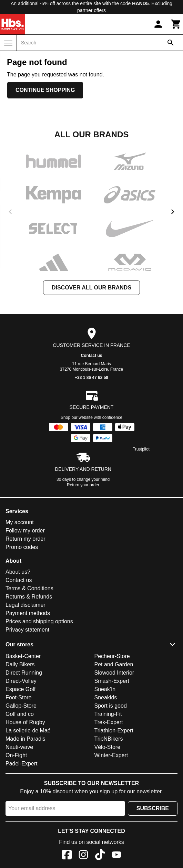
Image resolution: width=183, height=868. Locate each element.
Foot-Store (19, 697)
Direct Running (24, 673)
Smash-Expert (112, 681)
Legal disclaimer (26, 605)
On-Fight (16, 755)
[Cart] (176, 24)
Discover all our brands (91, 288)
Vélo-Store (108, 747)
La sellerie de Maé (28, 731)
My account (20, 522)
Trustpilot (141, 449)
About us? (18, 572)
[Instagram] (83, 856)
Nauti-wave (19, 747)
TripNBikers (109, 739)
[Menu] (8, 43)
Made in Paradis (26, 739)
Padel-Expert (22, 764)
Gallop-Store (21, 706)
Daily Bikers (20, 664)
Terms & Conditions (29, 588)
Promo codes (22, 547)
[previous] (10, 212)
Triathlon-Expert (114, 731)
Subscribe (153, 808)
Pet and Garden (114, 664)
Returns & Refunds (29, 597)
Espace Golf (21, 689)
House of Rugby (25, 722)
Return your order (83, 485)
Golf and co (20, 714)
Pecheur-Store (112, 656)
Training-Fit (108, 714)
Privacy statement (27, 630)
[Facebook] (67, 856)
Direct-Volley (21, 681)
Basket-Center (23, 656)
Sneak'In (105, 689)
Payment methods (28, 613)
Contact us (91, 356)
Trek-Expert (109, 722)
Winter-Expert (111, 755)
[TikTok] (100, 856)
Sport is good (111, 706)
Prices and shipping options (39, 621)
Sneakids (106, 697)
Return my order (26, 539)
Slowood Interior (114, 673)
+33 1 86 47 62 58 (91, 378)
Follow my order (25, 531)
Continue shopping (45, 90)
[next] (173, 212)
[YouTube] (116, 856)
